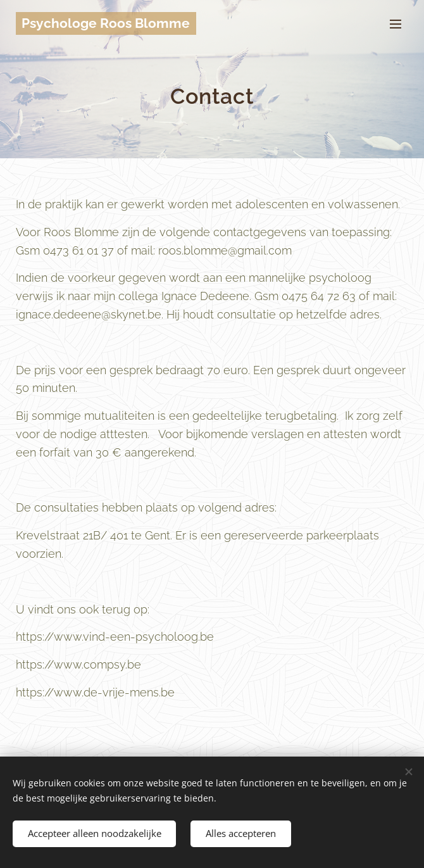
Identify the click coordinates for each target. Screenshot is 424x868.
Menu (396, 24)
